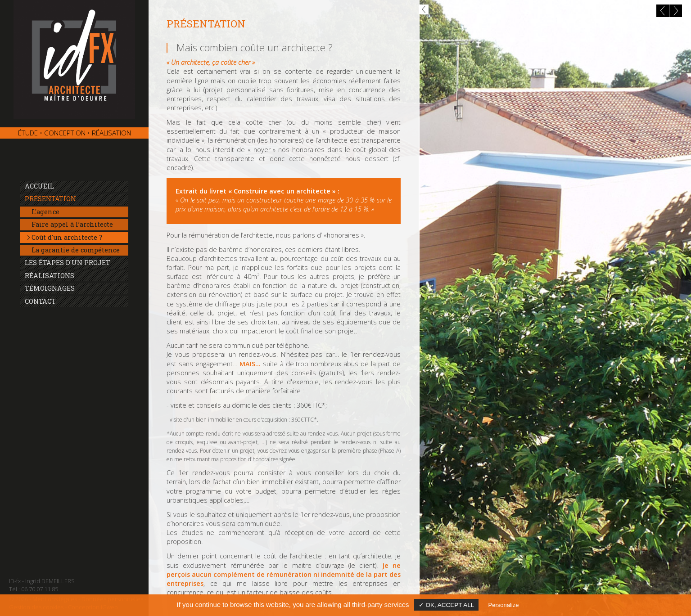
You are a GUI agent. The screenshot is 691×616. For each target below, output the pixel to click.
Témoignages (50, 288)
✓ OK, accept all (447, 605)
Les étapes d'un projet (68, 263)
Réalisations (50, 276)
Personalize (504, 605)
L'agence (45, 212)
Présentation (50, 199)
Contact (40, 301)
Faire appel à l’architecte (72, 224)
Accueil (39, 186)
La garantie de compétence (76, 250)
